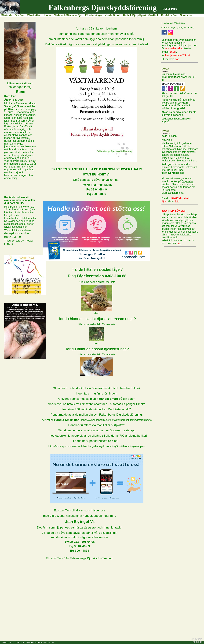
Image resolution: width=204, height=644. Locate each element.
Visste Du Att (113, 15)
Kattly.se (167, 140)
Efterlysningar (94, 15)
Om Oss (20, 15)
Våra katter (34, 15)
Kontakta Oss (169, 15)
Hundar (47, 15)
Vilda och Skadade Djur (69, 15)
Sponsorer (186, 15)
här (168, 121)
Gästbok (153, 15)
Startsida (7, 15)
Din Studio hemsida (197, 640)
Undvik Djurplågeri (134, 15)
